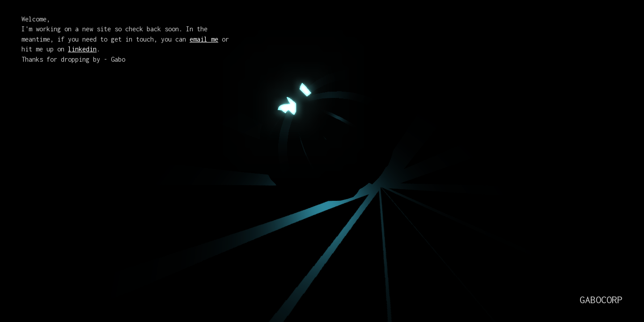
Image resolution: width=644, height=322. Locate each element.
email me (204, 39)
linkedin (82, 49)
